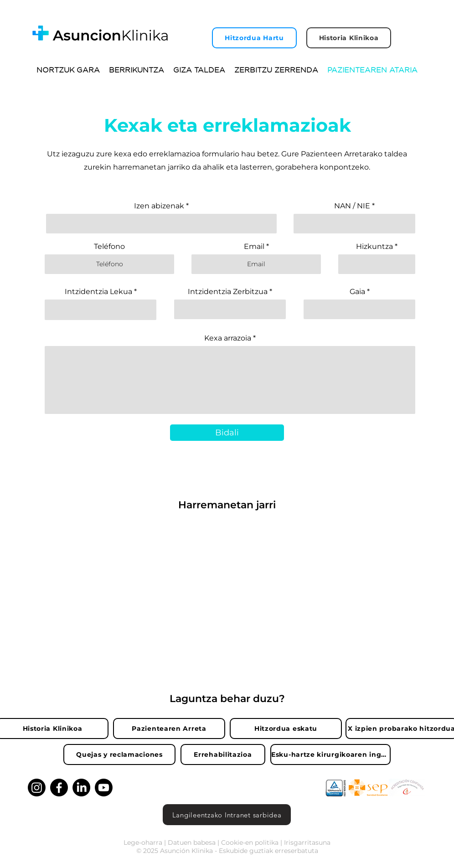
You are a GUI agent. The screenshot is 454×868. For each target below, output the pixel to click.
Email (254, 247)
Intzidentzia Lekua (98, 292)
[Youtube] (104, 788)
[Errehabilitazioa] (223, 754)
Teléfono (109, 247)
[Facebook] (59, 788)
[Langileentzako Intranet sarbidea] (227, 815)
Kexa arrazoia (228, 338)
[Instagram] (37, 788)
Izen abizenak (159, 206)
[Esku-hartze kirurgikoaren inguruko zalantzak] (330, 754)
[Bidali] (227, 433)
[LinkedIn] (81, 788)
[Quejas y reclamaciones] (119, 754)
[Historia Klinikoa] (349, 38)
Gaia (357, 292)
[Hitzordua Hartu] (254, 38)
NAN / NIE (352, 206)
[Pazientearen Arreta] (169, 728)
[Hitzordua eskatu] (286, 728)
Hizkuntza (374, 247)
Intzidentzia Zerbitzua (228, 292)
